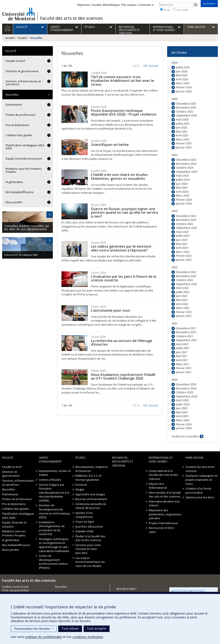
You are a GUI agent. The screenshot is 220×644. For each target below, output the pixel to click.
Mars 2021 (183, 364)
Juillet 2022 (183, 292)
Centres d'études (50, 480)
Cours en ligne (85, 522)
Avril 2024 (182, 192)
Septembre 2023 (187, 228)
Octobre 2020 (185, 392)
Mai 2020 (182, 412)
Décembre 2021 (186, 328)
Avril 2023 (182, 248)
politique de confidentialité (44, 637)
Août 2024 (182, 175)
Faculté (22, 38)
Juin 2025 (182, 127)
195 (145, 66)
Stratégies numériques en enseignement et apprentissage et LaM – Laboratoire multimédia (54, 545)
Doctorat (81, 485)
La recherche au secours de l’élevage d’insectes (122, 343)
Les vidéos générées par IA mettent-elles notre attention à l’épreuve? (122, 248)
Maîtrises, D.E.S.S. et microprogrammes (88, 478)
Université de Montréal (19, 14)
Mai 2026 (182, 75)
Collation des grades (19, 135)
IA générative (14, 182)
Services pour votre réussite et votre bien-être (88, 549)
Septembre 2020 (187, 396)
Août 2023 (182, 232)
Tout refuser (70, 628)
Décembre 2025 (186, 104)
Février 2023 (184, 256)
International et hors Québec (161, 460)
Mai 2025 (182, 131)
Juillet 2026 (183, 67)
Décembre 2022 (186, 272)
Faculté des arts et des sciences (71, 18)
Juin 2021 (182, 352)
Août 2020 (182, 400)
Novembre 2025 (186, 107)
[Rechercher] (196, 5)
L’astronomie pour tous (110, 310)
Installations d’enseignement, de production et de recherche (52, 528)
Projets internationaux (163, 523)
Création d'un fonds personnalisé (198, 491)
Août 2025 (182, 119)
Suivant (153, 66)
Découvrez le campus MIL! (21, 255)
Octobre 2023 (185, 224)
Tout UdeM (180, 10)
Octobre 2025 (185, 111)
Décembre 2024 (186, 160)
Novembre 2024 (186, 164)
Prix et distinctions (17, 125)
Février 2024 (184, 200)
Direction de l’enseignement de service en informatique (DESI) (54, 511)
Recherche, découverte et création (123, 462)
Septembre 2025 (187, 115)
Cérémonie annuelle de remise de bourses (91, 506)
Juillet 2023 (183, 236)
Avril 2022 (182, 304)
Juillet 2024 (183, 180)
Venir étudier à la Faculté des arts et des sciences (165, 495)
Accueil (10, 38)
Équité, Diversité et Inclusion (24, 159)
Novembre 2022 (186, 276)
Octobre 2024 (185, 168)
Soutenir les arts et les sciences (200, 469)
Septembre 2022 (187, 284)
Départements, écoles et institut (55, 473)
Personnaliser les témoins (34, 629)
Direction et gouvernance (22, 71)
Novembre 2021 (186, 332)
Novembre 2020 (186, 388)
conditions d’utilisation (88, 637)
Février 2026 (184, 87)
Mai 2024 (182, 188)
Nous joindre (14, 202)
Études (80, 458)
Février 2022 (184, 312)
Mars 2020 (183, 420)
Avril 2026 (182, 79)
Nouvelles (12, 95)
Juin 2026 (182, 71)
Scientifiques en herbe (110, 145)
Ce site (165, 10)
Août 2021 (182, 344)
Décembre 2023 (186, 216)
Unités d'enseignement (50, 460)
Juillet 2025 (183, 124)
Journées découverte (89, 526)
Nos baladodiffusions (20, 192)
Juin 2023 (182, 240)
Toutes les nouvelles (185, 436)
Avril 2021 (182, 360)
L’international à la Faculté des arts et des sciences (164, 475)
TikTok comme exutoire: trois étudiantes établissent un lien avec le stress (122, 81)
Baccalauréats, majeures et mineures (92, 469)
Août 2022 (182, 288)
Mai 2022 (182, 300)
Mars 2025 (183, 139)
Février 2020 (184, 424)
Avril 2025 (182, 135)
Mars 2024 (183, 195)
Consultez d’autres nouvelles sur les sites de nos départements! (27, 227)
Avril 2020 (182, 416)
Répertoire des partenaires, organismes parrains (165, 514)
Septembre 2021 (187, 340)
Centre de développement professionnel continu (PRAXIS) (53, 562)
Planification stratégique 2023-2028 (25, 147)
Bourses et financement (91, 499)
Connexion (146, 5)
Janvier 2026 (184, 91)
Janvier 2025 (184, 147)
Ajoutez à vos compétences (84, 515)
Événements (14, 105)
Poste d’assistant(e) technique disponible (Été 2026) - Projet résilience (124, 113)
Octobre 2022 (185, 280)
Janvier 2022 (184, 316)
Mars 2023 (183, 252)
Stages (80, 489)
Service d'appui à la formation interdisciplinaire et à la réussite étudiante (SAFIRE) (54, 493)
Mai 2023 (182, 244)
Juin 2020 (182, 408)
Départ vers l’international (158, 486)
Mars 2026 (183, 83)
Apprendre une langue (90, 494)
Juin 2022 (182, 296)
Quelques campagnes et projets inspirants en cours (201, 480)
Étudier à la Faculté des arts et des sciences (90, 538)
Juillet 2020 (183, 404)
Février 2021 (184, 368)
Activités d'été (84, 531)
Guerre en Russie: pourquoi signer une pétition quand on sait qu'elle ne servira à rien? (124, 213)
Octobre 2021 (185, 336)
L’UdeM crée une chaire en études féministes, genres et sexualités (119, 177)
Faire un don (194, 458)
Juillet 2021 (183, 348)
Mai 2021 (182, 356)
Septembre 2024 (187, 172)
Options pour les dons (200, 497)
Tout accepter (97, 628)
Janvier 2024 (184, 203)
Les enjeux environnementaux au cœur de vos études (90, 562)
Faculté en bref (15, 61)
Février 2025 (184, 143)
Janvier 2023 (184, 260)
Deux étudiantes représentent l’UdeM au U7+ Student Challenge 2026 (123, 377)
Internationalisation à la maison (164, 503)
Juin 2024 (182, 184)
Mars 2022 (183, 308)
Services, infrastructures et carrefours (23, 83)
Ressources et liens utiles (162, 530)
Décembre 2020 (186, 384)
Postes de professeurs (21, 115)
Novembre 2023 (186, 220)
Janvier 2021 (184, 372)
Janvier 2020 (184, 428)
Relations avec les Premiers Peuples (24, 170)
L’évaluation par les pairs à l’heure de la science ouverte (124, 278)
